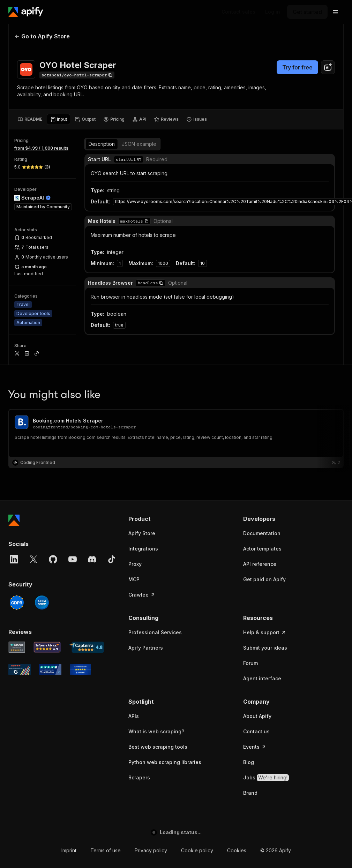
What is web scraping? (156, 731)
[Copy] (77, 75)
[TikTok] (112, 559)
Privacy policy (151, 850)
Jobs (266, 778)
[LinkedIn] (14, 559)
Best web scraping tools (158, 747)
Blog (249, 762)
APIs (134, 716)
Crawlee (142, 595)
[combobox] (328, 67)
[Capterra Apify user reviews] (87, 647)
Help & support (265, 632)
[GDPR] (17, 603)
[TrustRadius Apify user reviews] (50, 669)
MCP (134, 579)
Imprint (69, 850)
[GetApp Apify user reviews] (17, 647)
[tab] (30, 119)
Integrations (143, 549)
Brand (250, 793)
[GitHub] (53, 559)
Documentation (262, 533)
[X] (33, 559)
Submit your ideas (265, 648)
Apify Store (142, 533)
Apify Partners (146, 648)
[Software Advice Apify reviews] (47, 647)
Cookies (237, 850)
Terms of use (106, 850)
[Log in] (273, 12)
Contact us (256, 731)
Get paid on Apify (264, 579)
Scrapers (139, 777)
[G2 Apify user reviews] (20, 669)
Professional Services (155, 632)
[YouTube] (73, 559)
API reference (260, 564)
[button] (179, 519)
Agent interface (262, 678)
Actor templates (262, 549)
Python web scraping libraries (165, 762)
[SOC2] (42, 603)
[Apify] (26, 12)
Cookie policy (197, 850)
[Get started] (307, 12)
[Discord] (92, 559)
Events (255, 747)
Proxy (135, 564)
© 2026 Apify (276, 850)
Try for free (297, 67)
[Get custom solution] (238, 12)
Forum (250, 663)
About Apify (257, 716)
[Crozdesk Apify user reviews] (80, 669)
